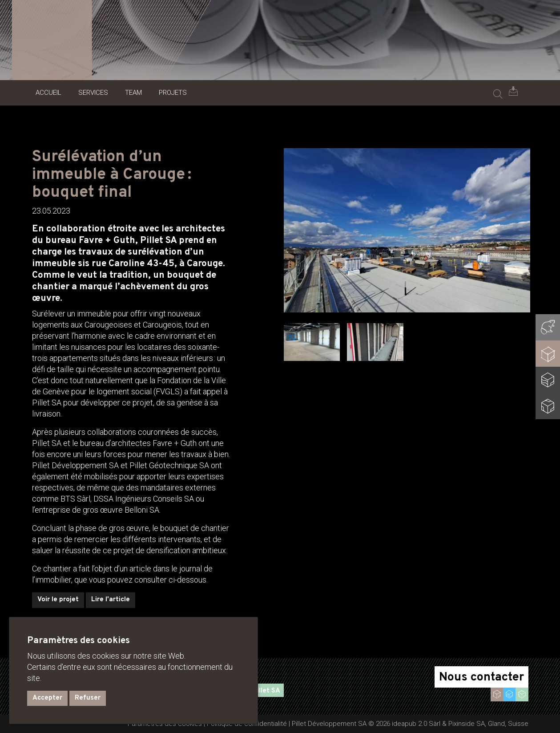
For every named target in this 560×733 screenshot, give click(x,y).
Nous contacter (481, 677)
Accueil (48, 93)
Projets (173, 93)
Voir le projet (58, 600)
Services (93, 93)
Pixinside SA (467, 724)
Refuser (88, 698)
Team (133, 93)
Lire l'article (111, 600)
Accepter (47, 698)
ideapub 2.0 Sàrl (416, 724)
